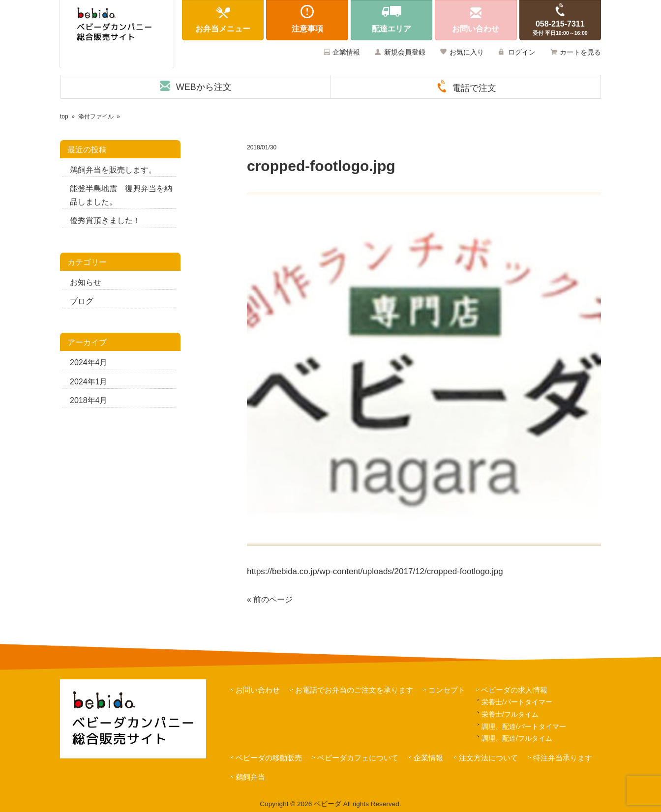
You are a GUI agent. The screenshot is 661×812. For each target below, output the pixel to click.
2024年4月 (89, 362)
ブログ (82, 301)
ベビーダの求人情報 (514, 690)
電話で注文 (474, 88)
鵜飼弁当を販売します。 (113, 170)
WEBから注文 (204, 87)
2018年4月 (89, 400)
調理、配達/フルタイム (517, 738)
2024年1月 (89, 382)
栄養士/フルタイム (510, 714)
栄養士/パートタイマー (517, 702)
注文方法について (488, 758)
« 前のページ (270, 599)
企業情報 (346, 52)
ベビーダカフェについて (358, 758)
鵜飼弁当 (250, 777)
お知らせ (86, 282)
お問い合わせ (258, 690)
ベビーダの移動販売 (269, 758)
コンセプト (447, 690)
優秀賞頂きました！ (105, 220)
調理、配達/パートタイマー (524, 726)
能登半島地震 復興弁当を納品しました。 (121, 195)
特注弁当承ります (563, 758)
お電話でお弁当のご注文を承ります (354, 690)
